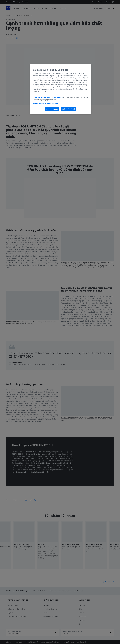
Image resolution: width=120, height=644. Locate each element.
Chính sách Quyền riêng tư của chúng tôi (48, 97)
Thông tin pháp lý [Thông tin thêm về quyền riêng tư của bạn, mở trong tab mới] (53, 103)
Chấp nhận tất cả (68, 109)
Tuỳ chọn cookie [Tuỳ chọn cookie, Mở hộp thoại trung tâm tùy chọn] (52, 109)
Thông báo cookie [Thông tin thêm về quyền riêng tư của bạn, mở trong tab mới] (40, 103)
